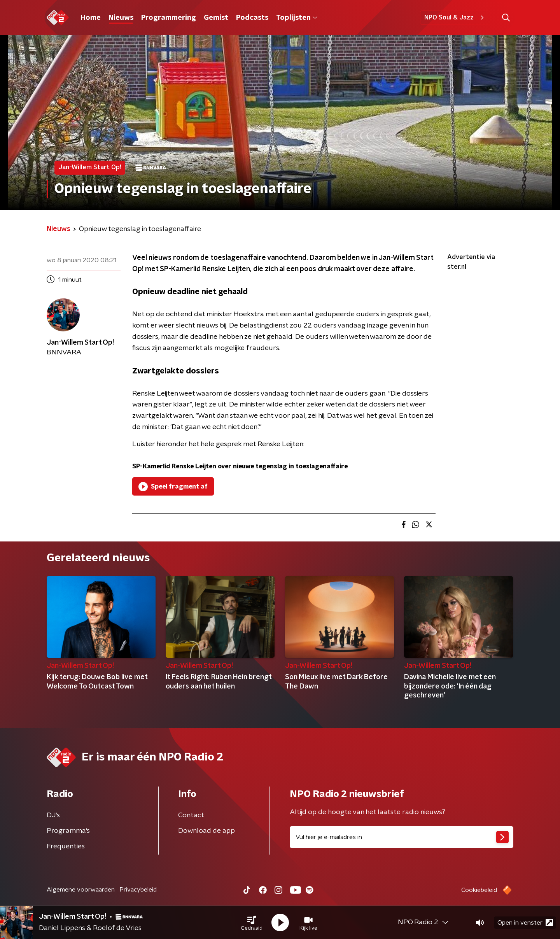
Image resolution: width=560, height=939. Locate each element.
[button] (252, 923)
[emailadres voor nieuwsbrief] (402, 837)
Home (91, 18)
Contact (191, 815)
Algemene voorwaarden (81, 890)
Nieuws (121, 18)
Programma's (68, 831)
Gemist (216, 18)
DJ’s (53, 815)
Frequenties (66, 846)
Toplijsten (297, 18)
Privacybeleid (138, 890)
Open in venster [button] (525, 922)
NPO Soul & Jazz (455, 18)
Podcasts (252, 18)
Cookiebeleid (479, 890)
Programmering (169, 18)
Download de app (206, 831)
